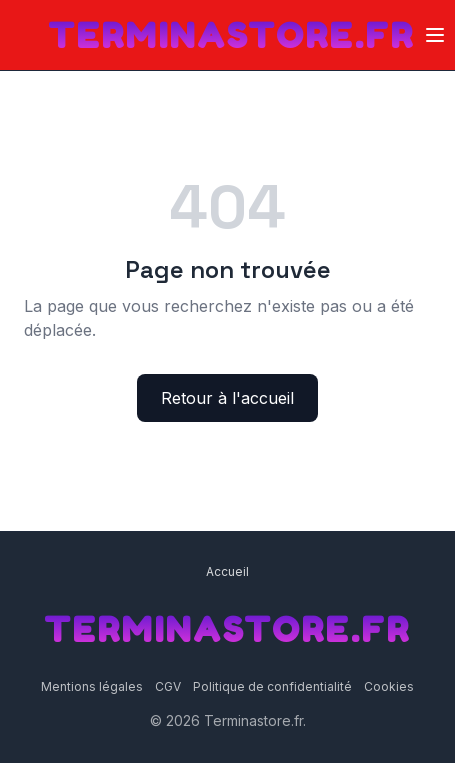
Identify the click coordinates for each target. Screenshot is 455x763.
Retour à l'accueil (227, 398)
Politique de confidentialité (272, 686)
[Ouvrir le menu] (435, 35)
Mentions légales (92, 686)
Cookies (389, 686)
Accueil (227, 571)
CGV (168, 686)
